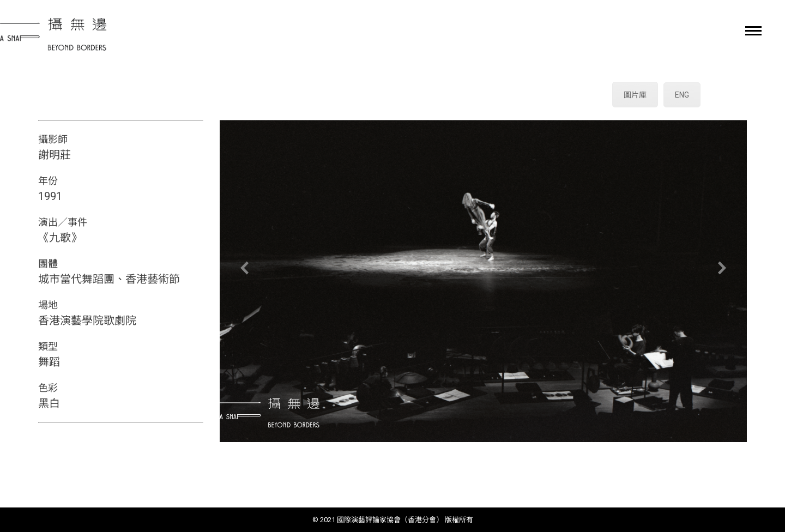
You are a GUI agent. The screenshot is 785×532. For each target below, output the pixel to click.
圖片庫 (635, 95)
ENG (682, 95)
